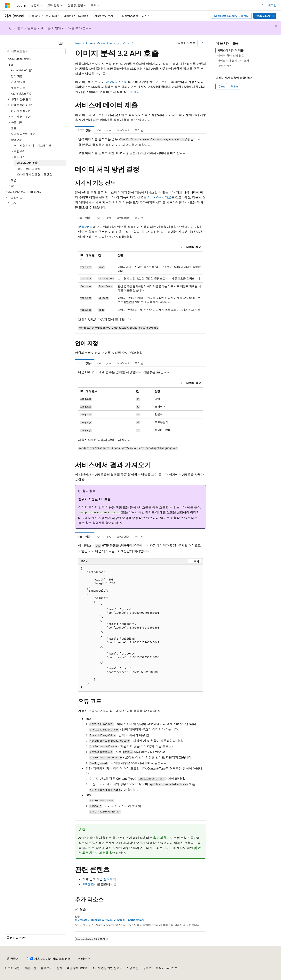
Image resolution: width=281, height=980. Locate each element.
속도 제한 (160, 838)
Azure (89, 43)
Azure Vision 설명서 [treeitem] (20, 59)
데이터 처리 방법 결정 (231, 55)
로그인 (272, 5)
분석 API (84, 227)
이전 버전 (30, 968)
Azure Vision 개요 (159, 197)
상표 (146, 968)
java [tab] (109, 130)
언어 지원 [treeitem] (17, 76)
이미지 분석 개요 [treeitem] (21, 111)
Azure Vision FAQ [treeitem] (21, 93)
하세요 (135, 92)
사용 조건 (132, 968)
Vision (127, 43)
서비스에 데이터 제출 (230, 50)
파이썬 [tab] (139, 130)
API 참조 (88, 884)
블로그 (45, 968)
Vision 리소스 (115, 82)
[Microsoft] (7, 5)
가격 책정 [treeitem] (17, 82)
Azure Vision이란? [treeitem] (22, 70)
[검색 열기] (263, 5)
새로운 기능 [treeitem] (18, 88)
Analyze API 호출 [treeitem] (27, 163)
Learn (78, 43)
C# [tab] (99, 130)
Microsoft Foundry (108, 43)
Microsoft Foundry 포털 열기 (232, 16)
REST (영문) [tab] (85, 130)
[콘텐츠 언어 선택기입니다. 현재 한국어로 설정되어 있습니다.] (13, 959)
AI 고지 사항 (12, 968)
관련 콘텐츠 (225, 66)
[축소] (61, 43)
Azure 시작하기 (265, 16)
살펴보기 (110, 879)
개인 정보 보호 (76, 968)
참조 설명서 (93, 523)
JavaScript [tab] (123, 130)
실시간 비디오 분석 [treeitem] (29, 169)
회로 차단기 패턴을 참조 (99, 853)
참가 (59, 968)
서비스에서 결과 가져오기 (233, 60)
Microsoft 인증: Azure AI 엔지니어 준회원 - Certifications (110, 920)
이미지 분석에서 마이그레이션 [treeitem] (33, 145)
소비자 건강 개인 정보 (106, 968)
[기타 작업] (203, 43)
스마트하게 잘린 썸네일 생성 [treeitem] (35, 174)
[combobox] (35, 51)
